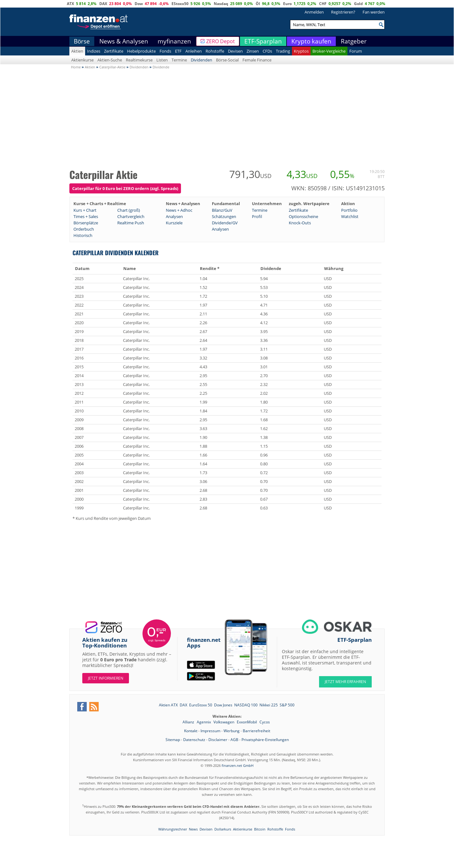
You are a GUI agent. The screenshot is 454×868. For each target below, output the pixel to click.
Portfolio (349, 210)
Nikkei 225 (269, 705)
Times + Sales (86, 216)
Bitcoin (260, 829)
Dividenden (201, 60)
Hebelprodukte (141, 51)
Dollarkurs (223, 829)
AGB (234, 740)
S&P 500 (287, 705)
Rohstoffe (215, 51)
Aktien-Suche (110, 60)
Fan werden (374, 12)
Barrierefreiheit (256, 731)
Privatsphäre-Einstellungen (265, 740)
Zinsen (253, 51)
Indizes (94, 51)
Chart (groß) (129, 210)
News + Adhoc (179, 210)
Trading (283, 51)
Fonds (165, 51)
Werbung (232, 731)
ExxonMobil (247, 722)
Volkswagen (224, 722)
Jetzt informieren (106, 678)
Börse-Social (227, 60)
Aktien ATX (168, 705)
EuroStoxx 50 (201, 705)
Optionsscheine (303, 216)
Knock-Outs (300, 223)
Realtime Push (131, 223)
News (193, 829)
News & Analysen (124, 41)
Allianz (189, 722)
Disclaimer (218, 740)
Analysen (174, 216)
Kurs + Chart (85, 210)
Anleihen (194, 51)
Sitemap (173, 740)
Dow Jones (223, 705)
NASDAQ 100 (246, 705)
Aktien (77, 51)
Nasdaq (221, 4)
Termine (179, 60)
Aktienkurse (82, 60)
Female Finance (257, 60)
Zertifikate (114, 51)
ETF (178, 51)
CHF (323, 4)
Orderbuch (84, 229)
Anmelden (314, 12)
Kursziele (174, 223)
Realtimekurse (139, 60)
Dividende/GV (225, 223)
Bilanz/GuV (222, 210)
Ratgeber (354, 41)
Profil (257, 216)
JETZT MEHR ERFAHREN (345, 682)
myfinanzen (174, 41)
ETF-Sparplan (263, 41)
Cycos (265, 722)
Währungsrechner (173, 829)
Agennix (204, 722)
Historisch (83, 235)
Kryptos (301, 51)
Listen (162, 60)
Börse (82, 41)
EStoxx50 (180, 4)
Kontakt (191, 731)
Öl (258, 4)
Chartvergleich (131, 216)
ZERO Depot (221, 41)
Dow (139, 4)
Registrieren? (343, 12)
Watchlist (350, 216)
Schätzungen (224, 216)
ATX (70, 4)
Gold (358, 4)
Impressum (210, 731)
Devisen (235, 51)
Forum (356, 51)
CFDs (267, 51)
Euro (287, 4)
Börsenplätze (86, 223)
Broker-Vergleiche (329, 51)
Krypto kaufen (311, 41)
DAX (103, 4)
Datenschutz (194, 740)
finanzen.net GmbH (238, 765)
